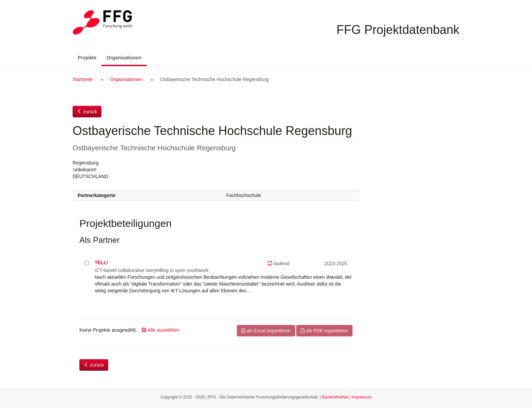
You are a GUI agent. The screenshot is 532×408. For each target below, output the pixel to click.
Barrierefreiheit (335, 397)
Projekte (87, 58)
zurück (87, 112)
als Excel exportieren (266, 331)
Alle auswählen (161, 330)
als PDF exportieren (324, 331)
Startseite (83, 79)
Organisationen (127, 57)
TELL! (101, 263)
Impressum (362, 397)
